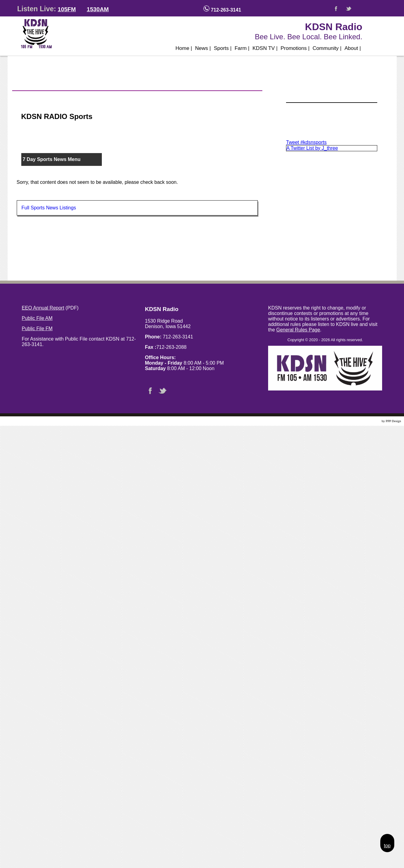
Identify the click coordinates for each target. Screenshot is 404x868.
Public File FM (37, 329)
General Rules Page (298, 330)
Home (184, 48)
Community (327, 48)
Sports (223, 48)
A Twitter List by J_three (312, 148)
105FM (67, 9)
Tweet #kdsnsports (306, 142)
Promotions (295, 48)
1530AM (98, 9)
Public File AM (37, 318)
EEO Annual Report (43, 308)
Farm (242, 48)
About (353, 48)
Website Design (371, 421)
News (203, 48)
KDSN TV (265, 48)
